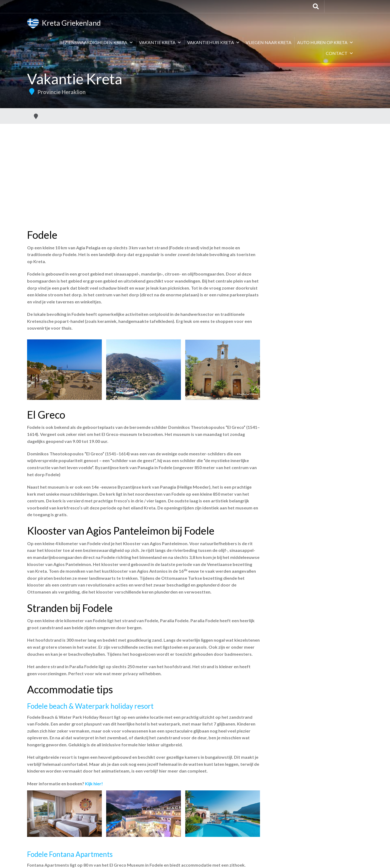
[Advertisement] (195, 164)
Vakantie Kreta (160, 42)
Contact (340, 53)
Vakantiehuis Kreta (214, 42)
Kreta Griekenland (64, 24)
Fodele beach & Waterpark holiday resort (90, 706)
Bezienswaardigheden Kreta (96, 42)
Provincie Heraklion (61, 92)
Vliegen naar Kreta (269, 42)
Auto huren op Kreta (325, 42)
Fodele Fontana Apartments (70, 854)
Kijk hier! (94, 783)
